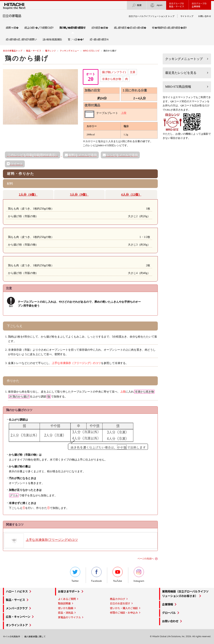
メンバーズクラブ (17, 608)
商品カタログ (118, 599)
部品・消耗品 (66, 613)
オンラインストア (17, 625)
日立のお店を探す (120, 603)
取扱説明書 (64, 603)
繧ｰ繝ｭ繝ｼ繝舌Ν (99, 39)
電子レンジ (50, 51)
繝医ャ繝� (12, 28)
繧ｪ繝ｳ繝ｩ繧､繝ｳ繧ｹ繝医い (21, 39)
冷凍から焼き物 (111, 79)
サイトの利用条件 (12, 637)
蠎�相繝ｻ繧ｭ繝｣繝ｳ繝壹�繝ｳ (169, 28)
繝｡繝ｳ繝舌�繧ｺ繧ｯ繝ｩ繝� (130, 28)
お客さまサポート (69, 592)
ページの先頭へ (146, 559)
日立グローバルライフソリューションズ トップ (152, 16)
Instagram (139, 575)
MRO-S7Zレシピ (91, 51)
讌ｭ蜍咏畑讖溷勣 (52, 39)
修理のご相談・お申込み (124, 613)
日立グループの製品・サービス (177, 5)
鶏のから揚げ (27, 58)
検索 (137, 5)
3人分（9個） (79, 195)
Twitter (75, 575)
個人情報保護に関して (35, 637)
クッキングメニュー (69, 51)
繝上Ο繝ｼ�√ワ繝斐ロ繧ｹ (39, 28)
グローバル (169, 613)
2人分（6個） (28, 195)
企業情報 (168, 604)
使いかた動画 (66, 608)
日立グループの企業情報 (199, 5)
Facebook (96, 575)
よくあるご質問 (67, 599)
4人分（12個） (131, 195)
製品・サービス (34, 51)
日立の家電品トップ (13, 51)
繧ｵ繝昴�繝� (100, 28)
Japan (156, 5)
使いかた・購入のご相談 (124, 608)
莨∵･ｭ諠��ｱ (76, 39)
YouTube (118, 575)
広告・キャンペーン (18, 617)
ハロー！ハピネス (17, 592)
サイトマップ (187, 16)
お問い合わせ (205, 16)
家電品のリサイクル (69, 617)
